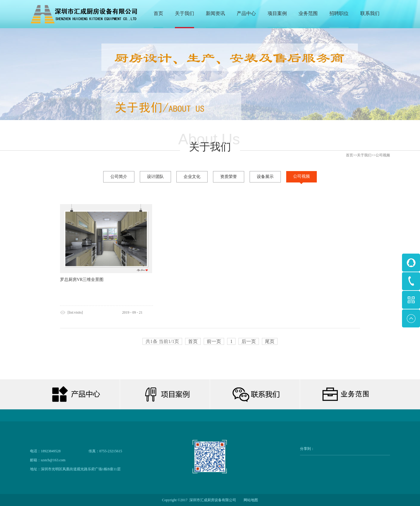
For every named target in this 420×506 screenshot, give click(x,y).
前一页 (214, 341)
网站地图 (250, 500)
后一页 (249, 341)
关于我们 (364, 155)
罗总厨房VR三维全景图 (82, 280)
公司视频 (383, 155)
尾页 (270, 341)
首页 (158, 13)
